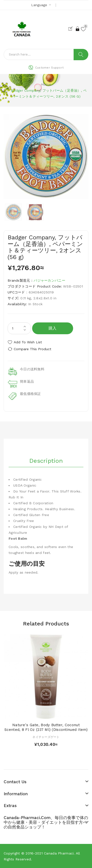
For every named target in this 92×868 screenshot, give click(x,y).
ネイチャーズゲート (46, 737)
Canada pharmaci (59, 853)
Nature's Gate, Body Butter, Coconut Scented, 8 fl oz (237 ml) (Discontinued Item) (46, 727)
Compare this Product (33, 349)
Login (78, 29)
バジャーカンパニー (49, 280)
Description (46, 461)
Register (72, 29)
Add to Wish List (28, 342)
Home (46, 84)
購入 (53, 328)
